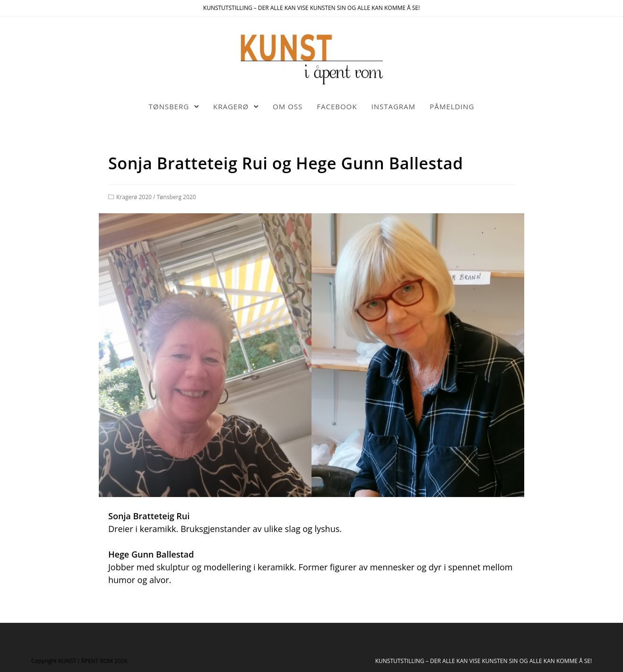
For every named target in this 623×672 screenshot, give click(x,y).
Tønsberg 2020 (177, 197)
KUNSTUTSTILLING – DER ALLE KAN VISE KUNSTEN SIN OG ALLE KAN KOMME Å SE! (484, 661)
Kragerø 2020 (134, 197)
